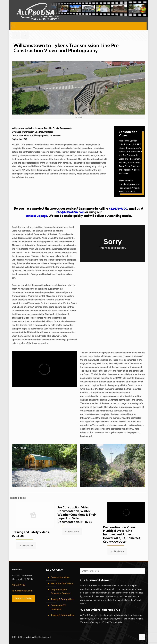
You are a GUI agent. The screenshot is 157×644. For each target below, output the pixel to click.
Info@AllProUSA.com (22, 591)
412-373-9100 (118, 208)
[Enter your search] (113, 571)
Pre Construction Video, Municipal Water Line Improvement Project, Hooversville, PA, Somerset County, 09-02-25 (122, 534)
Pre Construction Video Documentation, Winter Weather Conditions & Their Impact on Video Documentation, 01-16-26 (77, 514)
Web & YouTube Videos (62, 583)
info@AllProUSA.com (70, 212)
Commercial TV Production (58, 607)
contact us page (36, 216)
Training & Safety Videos (63, 599)
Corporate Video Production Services (60, 591)
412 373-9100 (18, 585)
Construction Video (60, 577)
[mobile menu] (13, 26)
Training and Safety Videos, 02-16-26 (31, 534)
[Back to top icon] (142, 637)
